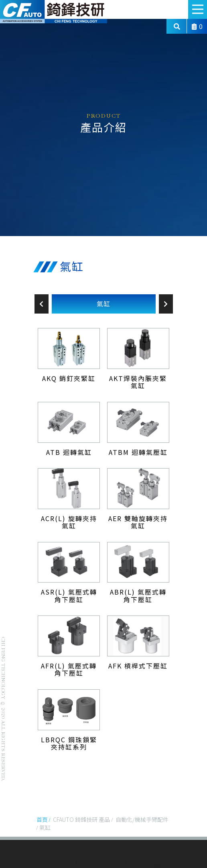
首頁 (42, 819)
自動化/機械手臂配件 (142, 819)
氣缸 (103, 304)
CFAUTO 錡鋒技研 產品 (81, 819)
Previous (42, 304)
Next (166, 304)
